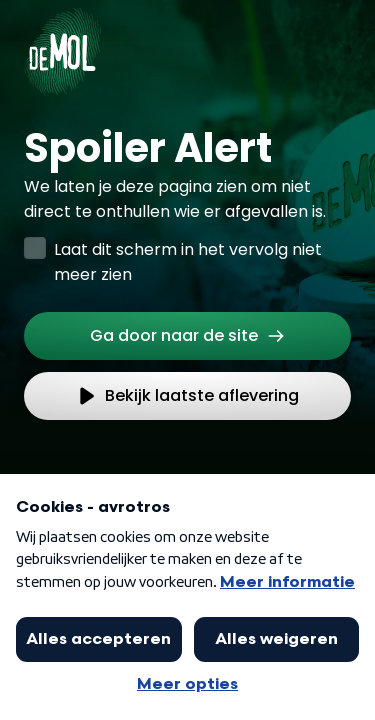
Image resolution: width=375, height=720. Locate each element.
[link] (187, 336)
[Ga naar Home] (62, 40)
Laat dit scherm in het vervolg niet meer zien (188, 262)
